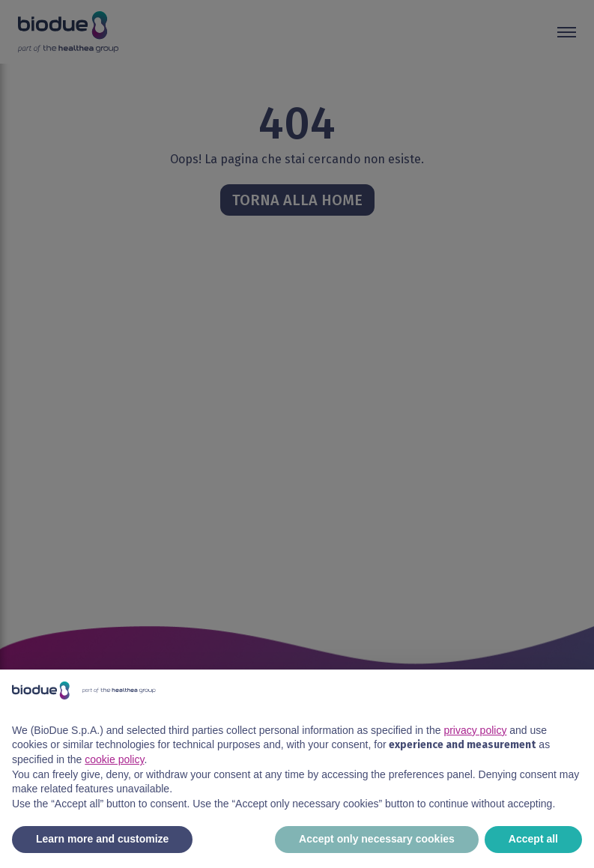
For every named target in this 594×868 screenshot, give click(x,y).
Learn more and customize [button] (102, 839)
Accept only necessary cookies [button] (377, 839)
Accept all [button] (533, 839)
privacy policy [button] (475, 730)
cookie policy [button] (114, 759)
